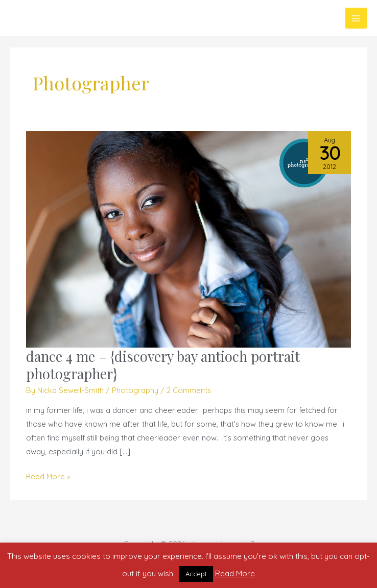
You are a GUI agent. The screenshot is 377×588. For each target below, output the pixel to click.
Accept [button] (196, 574)
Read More (235, 573)
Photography (135, 390)
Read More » (48, 475)
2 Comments (189, 390)
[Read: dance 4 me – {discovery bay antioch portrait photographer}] (188, 239)
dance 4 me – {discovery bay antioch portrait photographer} (163, 365)
